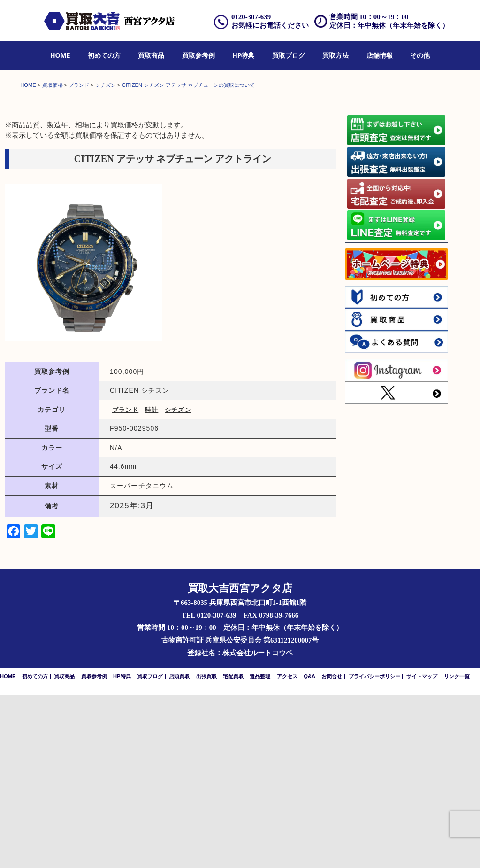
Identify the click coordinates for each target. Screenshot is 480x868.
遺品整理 (260, 849)
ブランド (125, 583)
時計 (152, 583)
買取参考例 (198, 55)
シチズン (178, 583)
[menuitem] (60, 56)
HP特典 (243, 55)
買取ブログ (289, 55)
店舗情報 (380, 55)
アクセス (287, 849)
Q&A (309, 849)
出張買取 (206, 849)
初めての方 (104, 55)
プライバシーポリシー (374, 849)
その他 (420, 55)
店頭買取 (179, 849)
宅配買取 (233, 849)
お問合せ (332, 849)
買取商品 (151, 55)
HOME (60, 55)
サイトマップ (422, 849)
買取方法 (335, 55)
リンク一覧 (457, 849)
